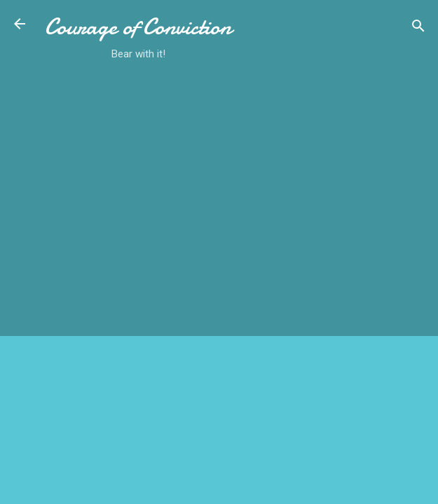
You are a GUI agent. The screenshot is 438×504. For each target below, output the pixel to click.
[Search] (418, 28)
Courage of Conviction (138, 27)
